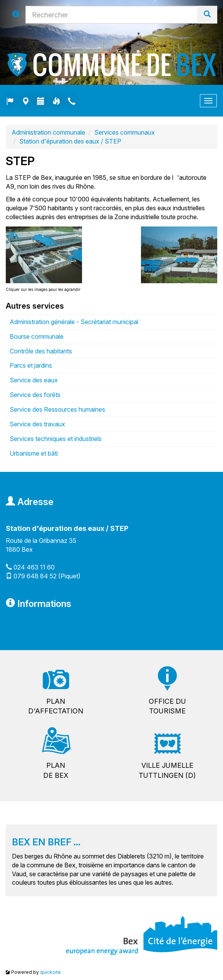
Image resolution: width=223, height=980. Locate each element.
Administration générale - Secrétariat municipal (74, 322)
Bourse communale (37, 336)
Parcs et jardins (31, 365)
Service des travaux (37, 424)
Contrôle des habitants (41, 351)
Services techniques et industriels (56, 439)
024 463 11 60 (34, 567)
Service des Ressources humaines (57, 409)
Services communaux (125, 132)
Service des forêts (35, 395)
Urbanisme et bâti (34, 453)
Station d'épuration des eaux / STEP (70, 141)
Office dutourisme (167, 706)
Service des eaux (34, 380)
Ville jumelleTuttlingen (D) (167, 770)
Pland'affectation (56, 706)
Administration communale (48, 132)
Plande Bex (56, 770)
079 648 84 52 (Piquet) (47, 576)
